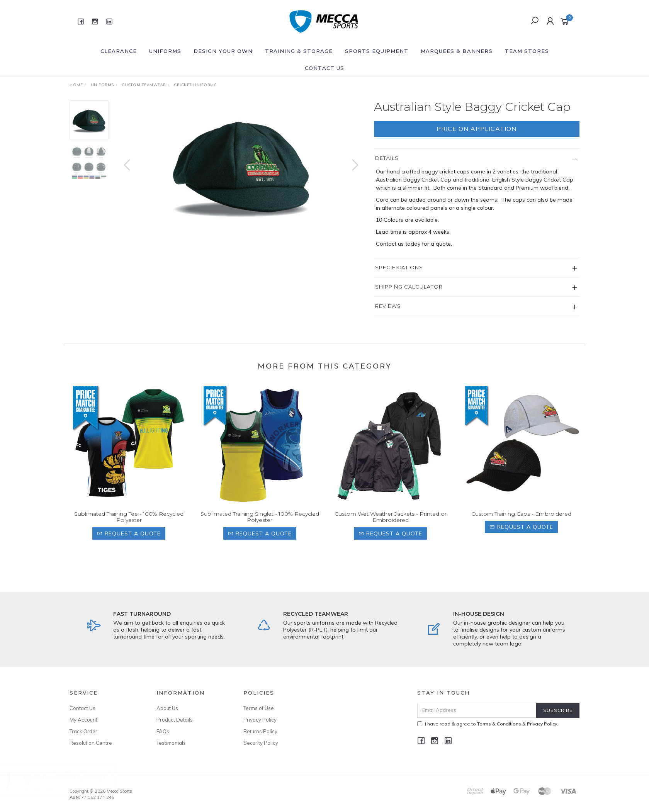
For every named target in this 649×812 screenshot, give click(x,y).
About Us (167, 708)
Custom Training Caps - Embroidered (521, 525)
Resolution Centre (91, 743)
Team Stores (527, 51)
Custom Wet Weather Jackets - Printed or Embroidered (391, 528)
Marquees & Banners (457, 51)
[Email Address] (477, 710)
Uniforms (165, 51)
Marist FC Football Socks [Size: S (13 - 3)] (73, 780)
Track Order (83, 731)
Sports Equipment (377, 51)
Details (387, 158)
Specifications (399, 267)
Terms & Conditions (499, 724)
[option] (241, 164)
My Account (83, 720)
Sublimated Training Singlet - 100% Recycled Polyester (260, 528)
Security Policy (261, 743)
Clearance (119, 51)
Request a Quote (129, 544)
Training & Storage (299, 51)
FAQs (163, 731)
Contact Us (324, 68)
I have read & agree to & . (488, 724)
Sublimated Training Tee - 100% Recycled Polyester (129, 528)
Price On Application (477, 129)
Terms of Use (259, 708)
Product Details (175, 720)
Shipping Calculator (409, 287)
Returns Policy (260, 731)
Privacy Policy (260, 720)
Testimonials (171, 743)
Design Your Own (223, 51)
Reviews (388, 306)
